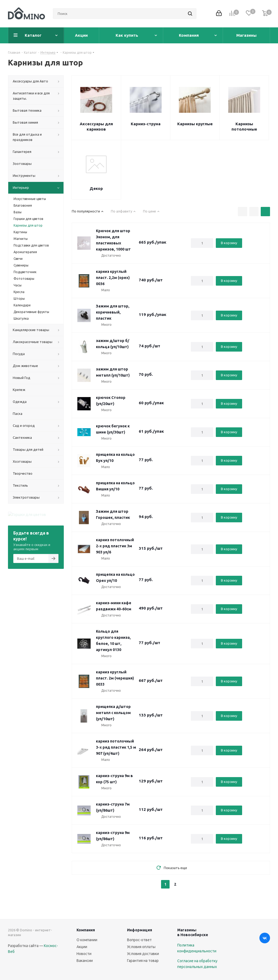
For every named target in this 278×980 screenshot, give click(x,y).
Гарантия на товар (143, 961)
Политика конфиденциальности (197, 948)
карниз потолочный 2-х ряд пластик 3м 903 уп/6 (115, 546)
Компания (86, 930)
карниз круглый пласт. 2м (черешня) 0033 (115, 678)
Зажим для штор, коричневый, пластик (113, 312)
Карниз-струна (146, 124)
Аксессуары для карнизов (96, 126)
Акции (82, 947)
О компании (87, 940)
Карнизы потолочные (244, 126)
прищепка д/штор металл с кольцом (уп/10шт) (113, 713)
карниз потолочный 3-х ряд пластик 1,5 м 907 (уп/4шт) (116, 747)
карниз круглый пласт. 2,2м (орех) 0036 (113, 278)
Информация (140, 930)
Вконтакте (265, 938)
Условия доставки (143, 954)
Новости (84, 954)
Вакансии (85, 961)
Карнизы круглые (195, 124)
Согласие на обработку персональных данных (197, 964)
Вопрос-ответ (139, 940)
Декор (96, 188)
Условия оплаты (141, 947)
